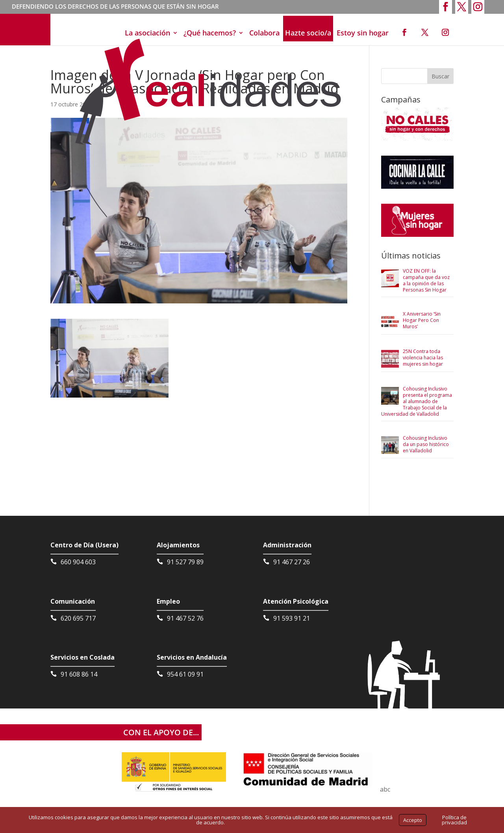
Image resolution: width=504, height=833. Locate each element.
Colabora (264, 33)
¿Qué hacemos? (210, 33)
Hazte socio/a (308, 33)
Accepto (413, 820)
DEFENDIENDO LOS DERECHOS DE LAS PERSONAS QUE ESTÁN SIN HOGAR (115, 7)
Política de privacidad (454, 820)
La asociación (147, 33)
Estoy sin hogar (363, 33)
